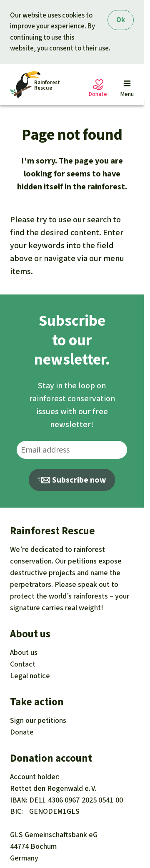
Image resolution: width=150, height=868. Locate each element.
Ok (121, 20)
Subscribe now (72, 480)
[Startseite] (35, 84)
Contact (23, 664)
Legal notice (30, 676)
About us (24, 652)
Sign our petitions (38, 720)
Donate (22, 732)
